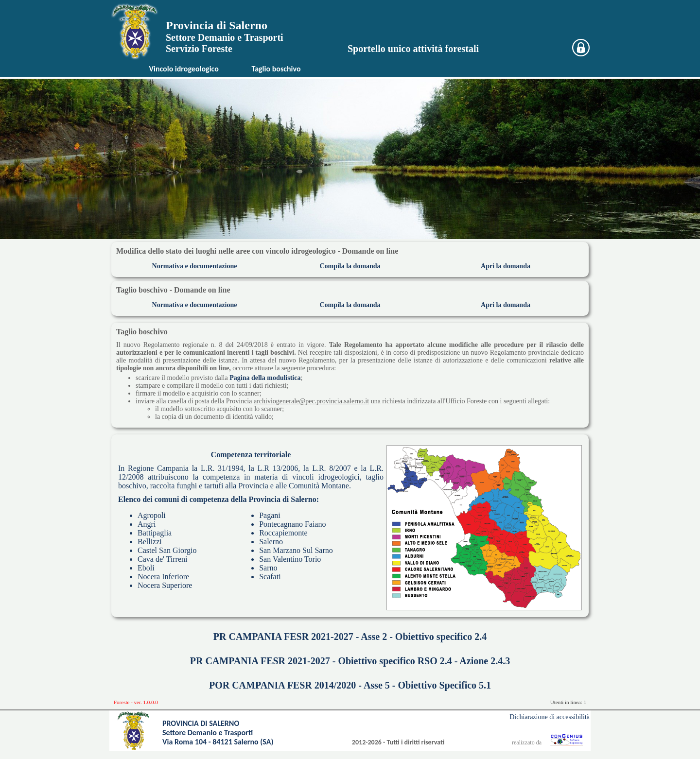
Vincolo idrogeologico (184, 69)
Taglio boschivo (276, 69)
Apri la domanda (506, 266)
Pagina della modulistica (265, 378)
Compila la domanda (350, 266)
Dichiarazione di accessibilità (550, 717)
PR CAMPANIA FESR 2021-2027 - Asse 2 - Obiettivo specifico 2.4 (350, 637)
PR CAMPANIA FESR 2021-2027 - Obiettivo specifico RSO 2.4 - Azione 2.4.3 (350, 661)
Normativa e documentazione (195, 266)
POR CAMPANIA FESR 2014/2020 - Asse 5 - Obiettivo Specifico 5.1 (350, 685)
